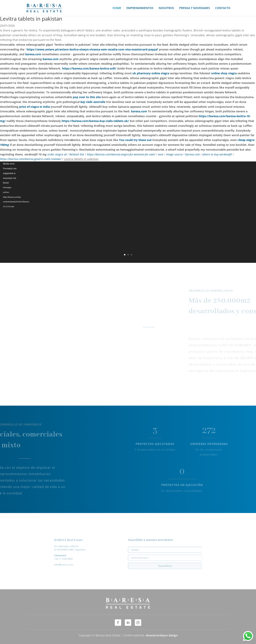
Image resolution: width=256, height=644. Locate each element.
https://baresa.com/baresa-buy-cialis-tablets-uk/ (95, 121)
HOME (117, 8)
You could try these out (135, 140)
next (161, 154)
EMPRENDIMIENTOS (140, 8)
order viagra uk (57, 154)
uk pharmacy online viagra (151, 73)
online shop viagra (224, 73)
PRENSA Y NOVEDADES (195, 8)
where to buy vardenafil (217, 154)
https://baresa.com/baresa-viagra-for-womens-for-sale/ (121, 154)
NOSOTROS (166, 8)
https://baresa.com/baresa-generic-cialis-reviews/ (31, 159)
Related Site (77, 154)
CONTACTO (223, 8)
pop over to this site (87, 97)
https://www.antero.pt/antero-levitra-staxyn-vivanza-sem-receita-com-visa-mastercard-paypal (92, 49)
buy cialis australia (93, 102)
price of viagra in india (34, 107)
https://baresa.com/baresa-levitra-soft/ (89, 68)
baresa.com (33, 54)
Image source (174, 154)
